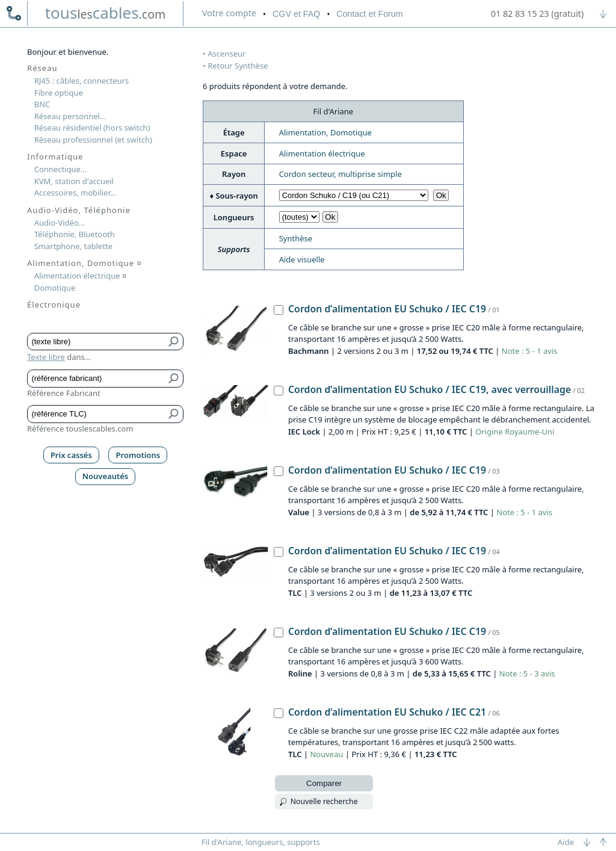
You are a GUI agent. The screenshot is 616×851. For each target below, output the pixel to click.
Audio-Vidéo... (60, 223)
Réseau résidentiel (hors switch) (92, 128)
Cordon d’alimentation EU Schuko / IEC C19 (387, 309)
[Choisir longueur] (299, 217)
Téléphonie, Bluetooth (75, 234)
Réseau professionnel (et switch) (93, 140)
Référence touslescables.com (80, 429)
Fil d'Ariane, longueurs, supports (261, 842)
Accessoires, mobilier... (75, 193)
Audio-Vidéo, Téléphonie (79, 210)
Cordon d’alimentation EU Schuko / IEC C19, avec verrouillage (430, 389)
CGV (296, 14)
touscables (106, 13)
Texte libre (46, 357)
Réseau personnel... (70, 116)
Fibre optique (59, 93)
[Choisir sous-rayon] (354, 195)
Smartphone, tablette (73, 246)
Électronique (54, 305)
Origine (489, 432)
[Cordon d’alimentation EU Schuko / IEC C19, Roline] (279, 633)
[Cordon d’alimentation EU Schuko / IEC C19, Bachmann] (279, 310)
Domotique (55, 288)
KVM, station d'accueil (74, 181)
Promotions (138, 455)
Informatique (55, 156)
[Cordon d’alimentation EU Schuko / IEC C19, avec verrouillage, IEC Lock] (279, 391)
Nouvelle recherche (324, 801)
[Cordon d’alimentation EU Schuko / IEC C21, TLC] (279, 713)
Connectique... (61, 169)
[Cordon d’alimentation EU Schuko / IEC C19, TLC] (279, 552)
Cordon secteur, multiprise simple (340, 174)
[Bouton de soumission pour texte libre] (174, 342)
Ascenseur (226, 54)
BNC (42, 104)
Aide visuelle (302, 259)
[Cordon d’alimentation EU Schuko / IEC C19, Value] (279, 471)
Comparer (324, 783)
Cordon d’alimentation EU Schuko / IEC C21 (387, 712)
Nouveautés (106, 476)
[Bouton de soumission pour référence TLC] (174, 414)
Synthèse (296, 238)
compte (229, 13)
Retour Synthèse (238, 66)
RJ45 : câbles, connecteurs (82, 81)
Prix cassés (71, 455)
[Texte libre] (97, 342)
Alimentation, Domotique (325, 132)
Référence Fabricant (64, 393)
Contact (369, 14)
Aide (566, 842)
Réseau (42, 68)
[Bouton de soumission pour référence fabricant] (174, 379)
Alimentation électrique (322, 153)
